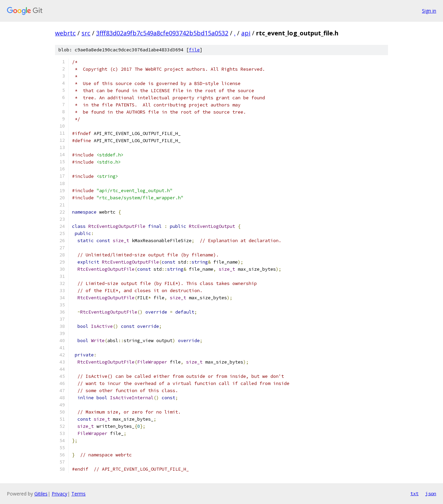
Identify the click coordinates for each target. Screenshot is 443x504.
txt (414, 493)
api (246, 33)
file (194, 50)
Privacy (59, 494)
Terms (78, 494)
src (86, 33)
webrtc (65, 33)
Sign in (429, 11)
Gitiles (41, 494)
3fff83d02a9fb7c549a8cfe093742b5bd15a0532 (162, 33)
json (431, 493)
